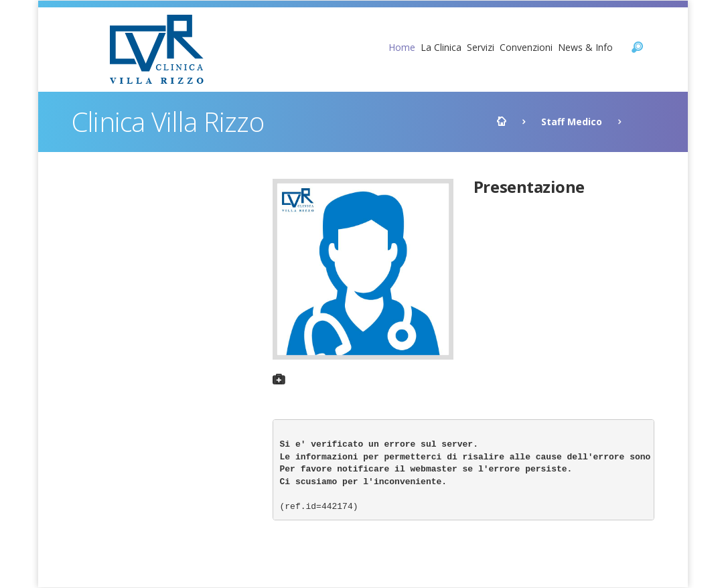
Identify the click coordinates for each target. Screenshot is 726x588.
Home (402, 47)
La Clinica (441, 47)
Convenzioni (526, 47)
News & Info (585, 47)
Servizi (481, 47)
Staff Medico (572, 122)
